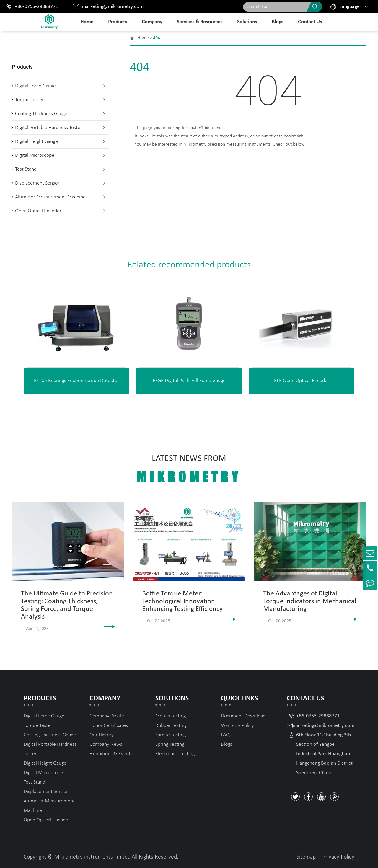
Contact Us (310, 22)
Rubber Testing (171, 726)
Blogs (277, 22)
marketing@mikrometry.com (113, 7)
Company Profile (107, 716)
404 (157, 38)
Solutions (247, 22)
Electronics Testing (175, 754)
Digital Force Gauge (35, 86)
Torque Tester (29, 100)
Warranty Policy (237, 726)
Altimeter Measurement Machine (50, 197)
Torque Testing (171, 735)
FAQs (226, 735)
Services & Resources (200, 22)
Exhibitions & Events (111, 754)
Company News (106, 744)
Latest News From (189, 469)
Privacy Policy (338, 857)
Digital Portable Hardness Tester (49, 128)
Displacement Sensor (37, 183)
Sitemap (306, 857)
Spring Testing (170, 744)
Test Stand (26, 169)
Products (118, 22)
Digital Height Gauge (36, 142)
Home (87, 22)
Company (152, 22)
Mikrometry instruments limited (92, 857)
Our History (102, 735)
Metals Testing (171, 716)
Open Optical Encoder (38, 211)
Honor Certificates (109, 726)
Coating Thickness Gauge (41, 114)
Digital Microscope (35, 155)
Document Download (243, 716)
